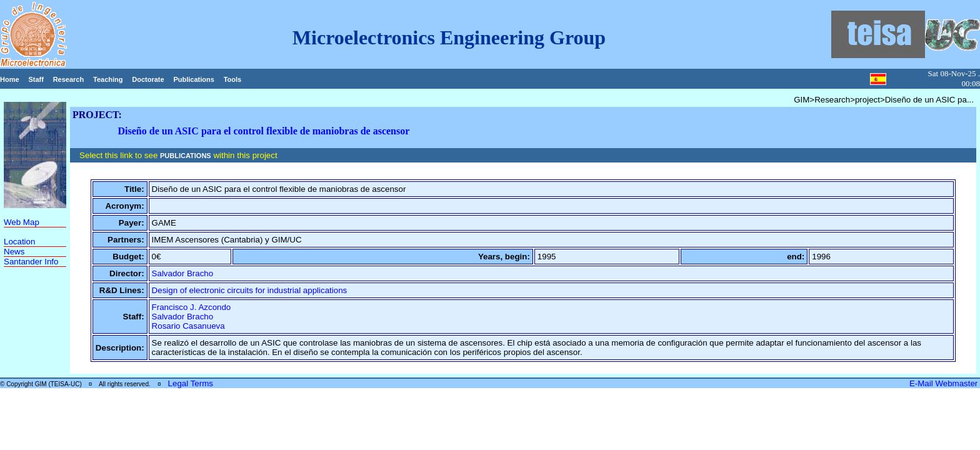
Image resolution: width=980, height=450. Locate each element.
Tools (233, 79)
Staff (36, 79)
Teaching (108, 79)
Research (69, 79)
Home (10, 79)
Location (19, 242)
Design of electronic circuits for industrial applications (250, 290)
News (14, 252)
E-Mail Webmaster (945, 383)
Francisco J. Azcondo (192, 307)
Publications (193, 79)
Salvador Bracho (183, 273)
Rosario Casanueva (188, 326)
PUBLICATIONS (186, 156)
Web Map (22, 222)
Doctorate (148, 79)
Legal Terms (191, 383)
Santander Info (31, 262)
